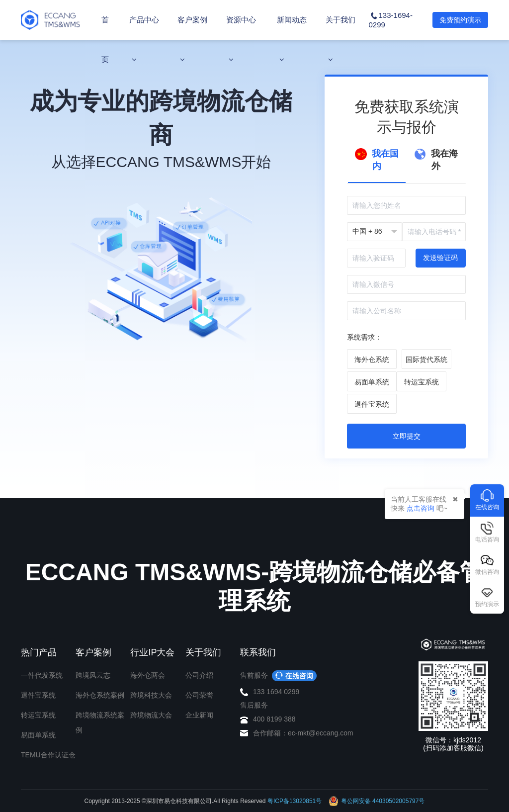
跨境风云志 (93, 675)
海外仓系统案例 (100, 695)
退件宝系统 (38, 695)
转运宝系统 (38, 715)
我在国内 (377, 160)
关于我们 (340, 39)
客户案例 (192, 39)
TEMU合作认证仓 (48, 755)
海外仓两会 (148, 675)
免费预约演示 (460, 20)
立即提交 (407, 436)
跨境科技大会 (151, 695)
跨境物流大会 (151, 715)
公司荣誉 (199, 695)
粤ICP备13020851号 (295, 801)
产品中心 (144, 39)
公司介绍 (199, 675)
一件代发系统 (42, 675)
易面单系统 (38, 735)
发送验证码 (440, 258)
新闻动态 (292, 39)
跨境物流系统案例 (100, 722)
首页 (105, 40)
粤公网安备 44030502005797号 (377, 801)
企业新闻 (199, 715)
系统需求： (364, 337)
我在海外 (436, 160)
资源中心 (241, 39)
